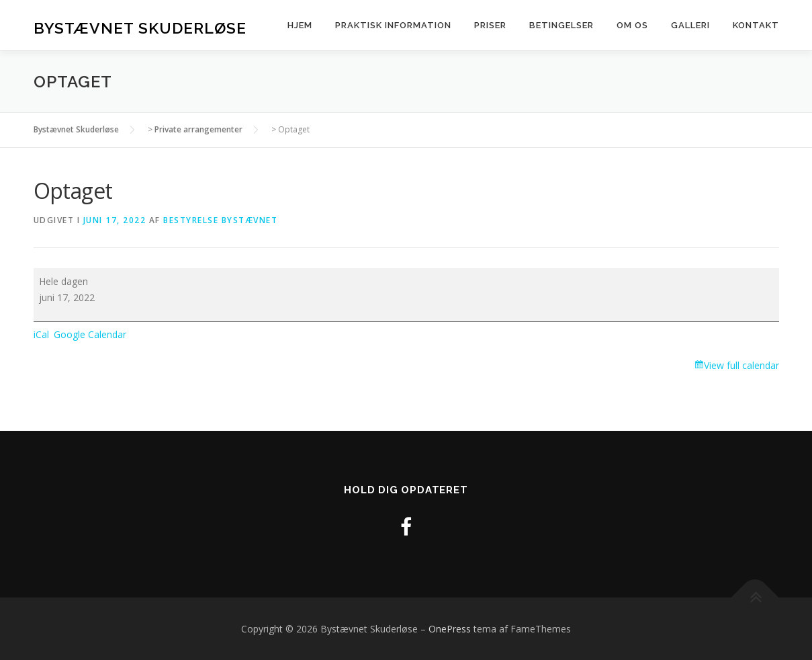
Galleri (690, 25)
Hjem (300, 25)
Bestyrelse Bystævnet (220, 220)
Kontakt (756, 25)
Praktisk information (393, 25)
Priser (490, 25)
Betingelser (561, 25)
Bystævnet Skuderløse (140, 27)
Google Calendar (90, 334)
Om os (632, 25)
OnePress (450, 629)
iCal (41, 334)
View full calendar (741, 365)
